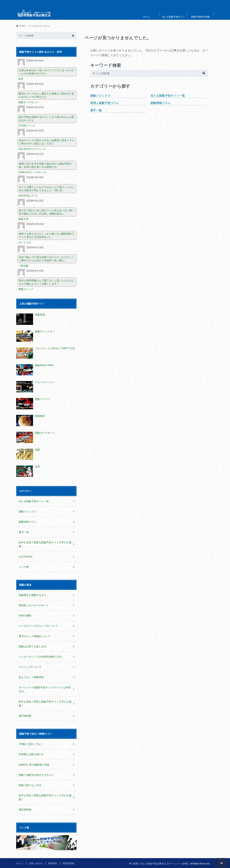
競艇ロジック (26, 289)
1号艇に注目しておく (31, 743)
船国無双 (40, 416)
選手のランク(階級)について (34, 636)
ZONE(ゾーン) (26, 126)
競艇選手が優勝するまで (33, 595)
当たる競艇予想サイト (173, 17)
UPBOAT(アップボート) (32, 172)
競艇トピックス (100, 95)
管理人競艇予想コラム (105, 103)
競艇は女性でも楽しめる (33, 646)
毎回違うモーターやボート (34, 605)
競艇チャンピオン (45, 331)
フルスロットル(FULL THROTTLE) (54, 348)
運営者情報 (25, 715)
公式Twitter (26, 556)
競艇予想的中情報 (200, 17)
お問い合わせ (36, 862)
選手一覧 (96, 110)
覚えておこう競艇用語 (31, 677)
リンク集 (24, 567)
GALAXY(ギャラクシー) (32, 149)
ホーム (147, 17)
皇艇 (37, 450)
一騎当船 (23, 266)
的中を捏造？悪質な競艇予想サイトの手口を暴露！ (45, 544)
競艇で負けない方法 (30, 784)
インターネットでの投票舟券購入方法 (40, 656)
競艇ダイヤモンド (28, 102)
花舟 (21, 79)
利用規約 (53, 862)
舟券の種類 (25, 615)
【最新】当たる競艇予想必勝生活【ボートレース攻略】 (160, 862)
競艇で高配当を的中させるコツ (36, 774)
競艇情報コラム (160, 103)
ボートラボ (25, 242)
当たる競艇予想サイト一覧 (168, 95)
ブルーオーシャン (45, 382)
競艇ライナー (42, 399)
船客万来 (23, 219)
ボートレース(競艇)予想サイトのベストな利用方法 (45, 689)
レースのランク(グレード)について (38, 625)
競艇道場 (40, 315)
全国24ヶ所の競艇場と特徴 (34, 764)
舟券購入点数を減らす (31, 753)
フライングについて (30, 666)
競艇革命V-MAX (44, 365)
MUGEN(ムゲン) (27, 196)
